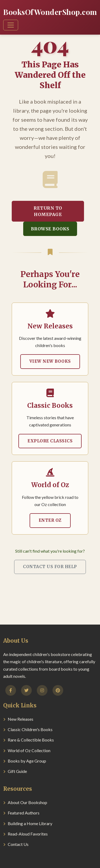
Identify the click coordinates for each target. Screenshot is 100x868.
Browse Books (50, 229)
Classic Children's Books (30, 729)
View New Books (50, 361)
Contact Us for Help (50, 567)
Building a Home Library (30, 823)
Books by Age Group (27, 761)
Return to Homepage (48, 211)
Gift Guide (17, 771)
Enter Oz (50, 520)
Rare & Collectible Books (31, 740)
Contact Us (18, 844)
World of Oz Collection (29, 750)
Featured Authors (24, 813)
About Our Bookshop (27, 802)
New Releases (21, 719)
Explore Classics (50, 441)
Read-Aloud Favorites (28, 834)
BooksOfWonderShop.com (50, 12)
